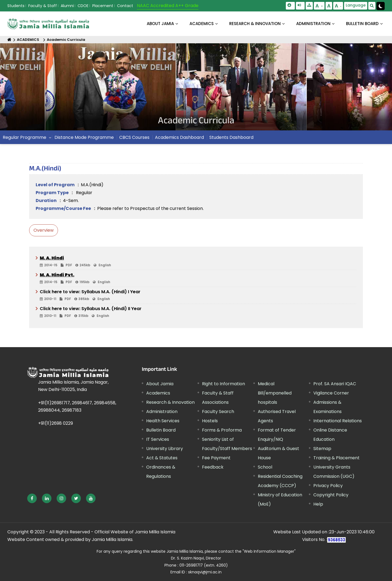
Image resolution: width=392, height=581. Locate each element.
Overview (44, 230)
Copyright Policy (331, 495)
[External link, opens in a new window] (32, 498)
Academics (158, 393)
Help (318, 504)
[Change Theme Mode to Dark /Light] (381, 6)
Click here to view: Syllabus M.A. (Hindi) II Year (198, 312)
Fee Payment (216, 458)
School (265, 467)
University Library (165, 449)
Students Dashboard (231, 137)
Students (16, 6)
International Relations (338, 421)
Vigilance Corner (331, 393)
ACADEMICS (202, 24)
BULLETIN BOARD (362, 24)
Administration (162, 412)
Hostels (210, 421)
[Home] (9, 40)
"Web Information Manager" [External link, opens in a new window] (269, 551)
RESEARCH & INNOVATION (255, 24)
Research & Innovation (170, 402)
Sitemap (322, 449)
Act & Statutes (162, 458)
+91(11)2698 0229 (56, 423)
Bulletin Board (161, 430)
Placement (103, 6)
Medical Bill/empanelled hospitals (275, 393)
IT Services (158, 439)
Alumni (67, 6)
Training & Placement (336, 458)
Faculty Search (218, 412)
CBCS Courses (134, 137)
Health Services (163, 421)
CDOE (83, 6)
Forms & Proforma (222, 430)
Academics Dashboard (179, 137)
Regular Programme (24, 137)
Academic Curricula (66, 40)
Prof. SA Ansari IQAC (335, 384)
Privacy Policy (328, 486)
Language (356, 5)
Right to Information (223, 384)
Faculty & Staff (43, 6)
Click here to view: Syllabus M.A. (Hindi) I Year (198, 295)
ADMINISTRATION (313, 24)
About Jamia (160, 24)
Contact (125, 6)
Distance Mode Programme (84, 137)
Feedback (213, 467)
